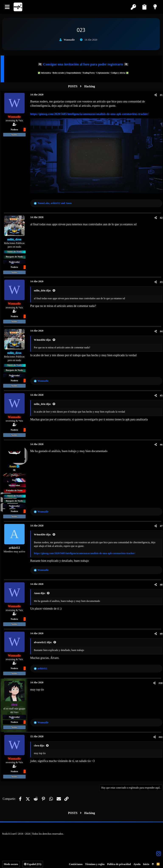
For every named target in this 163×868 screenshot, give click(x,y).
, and (56, 201)
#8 (160, 583)
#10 (159, 681)
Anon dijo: (41, 591)
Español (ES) (33, 862)
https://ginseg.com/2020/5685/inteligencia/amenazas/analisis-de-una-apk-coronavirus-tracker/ (91, 114)
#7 (160, 524)
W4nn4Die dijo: (44, 338)
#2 (160, 216)
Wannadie (69, 40)
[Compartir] (154, 95)
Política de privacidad (119, 862)
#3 (160, 280)
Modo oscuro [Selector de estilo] (11, 862)
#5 (160, 394)
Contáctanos (76, 862)
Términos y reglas (95, 862)
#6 (160, 443)
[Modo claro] (156, 7)
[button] (7, 7)
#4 (160, 329)
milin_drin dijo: (44, 289)
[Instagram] (159, 852)
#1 (160, 95)
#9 (160, 632)
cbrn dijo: (41, 744)
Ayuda (137, 862)
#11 (159, 735)
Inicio (146, 862)
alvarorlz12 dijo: (44, 641)
